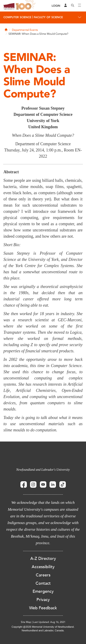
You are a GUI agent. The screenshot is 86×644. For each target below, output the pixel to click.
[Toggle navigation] (80, 6)
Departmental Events (25, 30)
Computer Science (17, 17)
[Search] (73, 6)
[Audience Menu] (66, 6)
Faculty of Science (48, 17)
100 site (26, 6)
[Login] (56, 6)
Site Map (26, 622)
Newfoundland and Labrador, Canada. (43, 630)
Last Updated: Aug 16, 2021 (49, 622)
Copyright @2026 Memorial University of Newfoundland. (43, 627)
